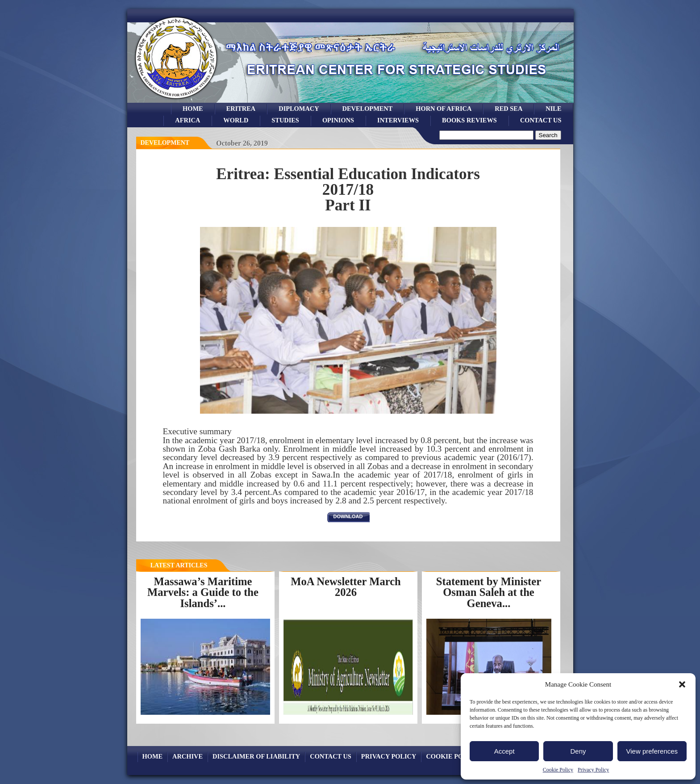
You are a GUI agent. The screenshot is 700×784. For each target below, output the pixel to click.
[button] (682, 684)
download (348, 516)
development (368, 109)
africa (187, 120)
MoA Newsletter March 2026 (346, 587)
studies (285, 120)
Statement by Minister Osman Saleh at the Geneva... (489, 592)
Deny (578, 751)
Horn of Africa (444, 109)
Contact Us (541, 120)
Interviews (398, 120)
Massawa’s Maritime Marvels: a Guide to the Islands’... (203, 592)
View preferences (652, 751)
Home (193, 109)
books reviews (469, 120)
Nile (553, 109)
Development (165, 143)
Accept (504, 751)
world (236, 120)
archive (187, 756)
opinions (338, 120)
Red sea (508, 109)
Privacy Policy (593, 770)
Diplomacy (299, 109)
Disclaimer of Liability (256, 756)
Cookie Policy (558, 770)
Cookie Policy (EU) (460, 756)
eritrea (241, 109)
